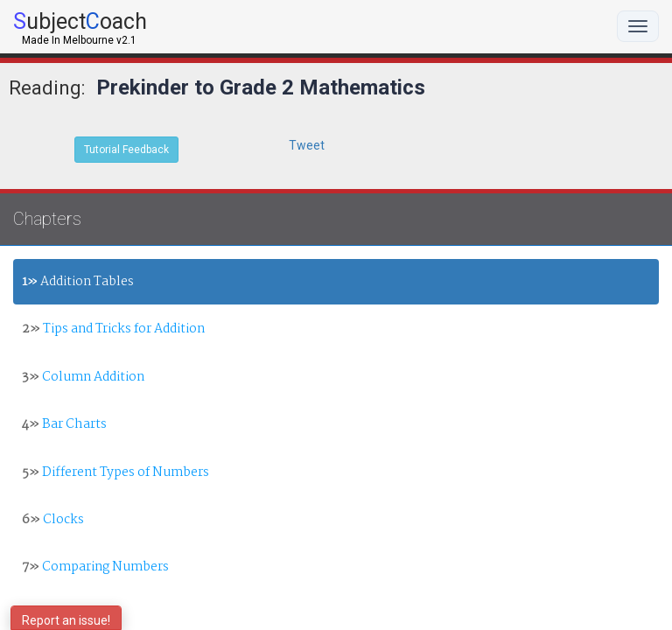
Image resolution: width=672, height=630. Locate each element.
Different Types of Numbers (115, 472)
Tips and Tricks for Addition (113, 329)
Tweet (307, 145)
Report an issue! (66, 620)
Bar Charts (64, 424)
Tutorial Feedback (126, 150)
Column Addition (83, 377)
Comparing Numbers (95, 567)
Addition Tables (78, 282)
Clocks (53, 520)
